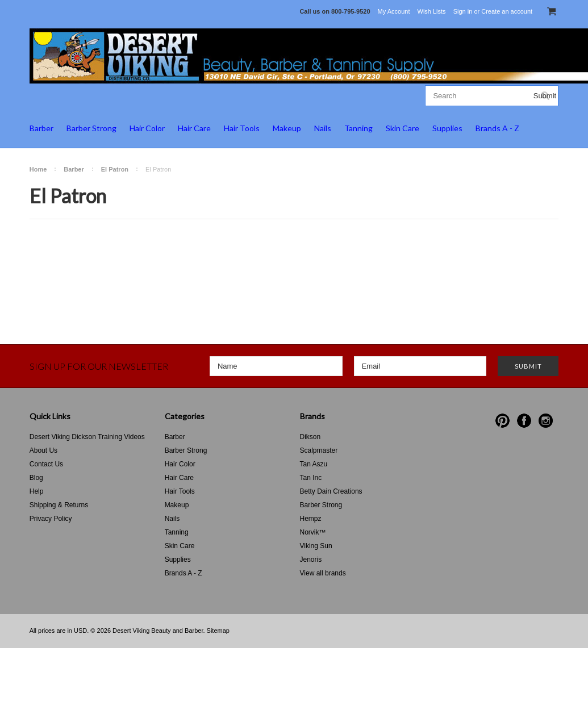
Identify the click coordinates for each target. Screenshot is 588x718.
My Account (394, 11)
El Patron (115, 169)
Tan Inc (311, 478)
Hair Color (147, 128)
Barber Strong (91, 128)
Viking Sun (316, 546)
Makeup (287, 128)
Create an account (507, 11)
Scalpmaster (319, 450)
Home (38, 169)
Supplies (447, 128)
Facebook (524, 421)
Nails (323, 128)
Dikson (310, 437)
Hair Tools (242, 128)
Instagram (546, 421)
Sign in (463, 11)
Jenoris (311, 560)
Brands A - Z (497, 128)
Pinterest (502, 421)
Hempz (311, 519)
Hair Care (194, 128)
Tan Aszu (314, 464)
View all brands (323, 573)
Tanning (358, 128)
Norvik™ (313, 532)
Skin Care (403, 128)
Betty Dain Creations (331, 491)
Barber (41, 128)
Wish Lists (432, 11)
